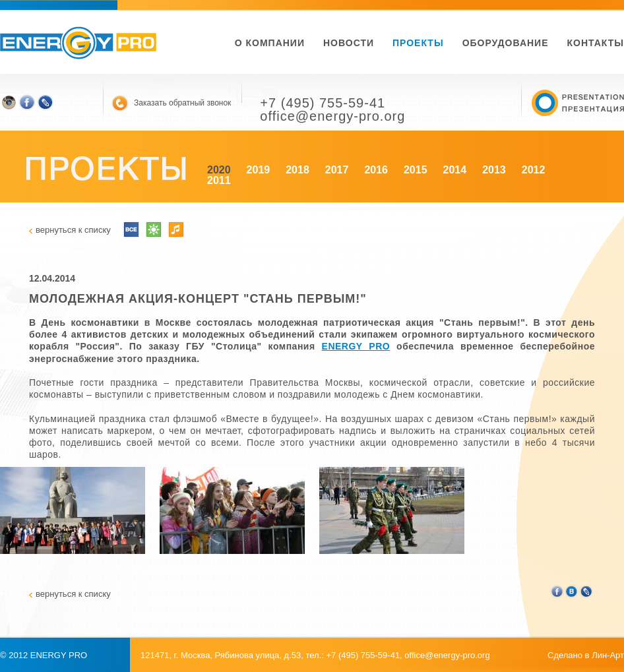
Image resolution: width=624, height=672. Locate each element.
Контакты (596, 43)
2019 (259, 170)
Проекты (418, 43)
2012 (534, 170)
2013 (494, 170)
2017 (337, 170)
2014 (455, 170)
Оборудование (506, 43)
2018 (297, 170)
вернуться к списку (73, 230)
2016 (376, 170)
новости (349, 43)
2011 (219, 180)
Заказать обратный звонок (182, 103)
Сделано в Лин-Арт (586, 655)
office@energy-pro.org (447, 655)
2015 (416, 170)
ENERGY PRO (356, 346)
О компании (270, 43)
